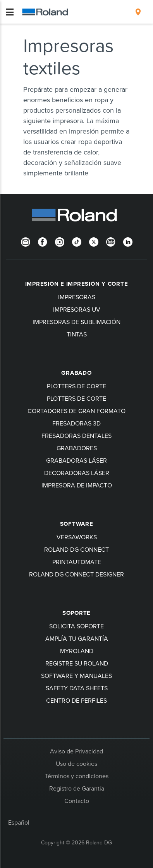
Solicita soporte (76, 626)
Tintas (77, 334)
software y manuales (76, 676)
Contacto (77, 801)
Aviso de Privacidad (76, 751)
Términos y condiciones (77, 776)
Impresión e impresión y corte (77, 284)
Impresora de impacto (77, 485)
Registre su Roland (77, 663)
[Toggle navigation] (10, 12)
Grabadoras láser (76, 460)
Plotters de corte (76, 386)
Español (19, 822)
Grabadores (77, 448)
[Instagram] (60, 242)
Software (77, 524)
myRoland (77, 651)
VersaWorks (77, 537)
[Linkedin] (128, 242)
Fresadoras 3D (76, 423)
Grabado (76, 373)
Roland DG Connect (76, 549)
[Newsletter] (26, 242)
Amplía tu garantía (77, 638)
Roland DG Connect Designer (76, 574)
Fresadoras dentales (76, 436)
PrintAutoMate (77, 562)
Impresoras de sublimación (76, 322)
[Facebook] (43, 242)
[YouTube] (111, 242)
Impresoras (77, 297)
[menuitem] (138, 12)
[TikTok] (77, 242)
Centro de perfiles (76, 700)
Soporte (76, 613)
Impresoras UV (77, 309)
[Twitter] (94, 242)
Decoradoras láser (77, 473)
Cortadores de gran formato (76, 411)
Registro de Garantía (77, 788)
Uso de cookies (76, 763)
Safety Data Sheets (77, 688)
